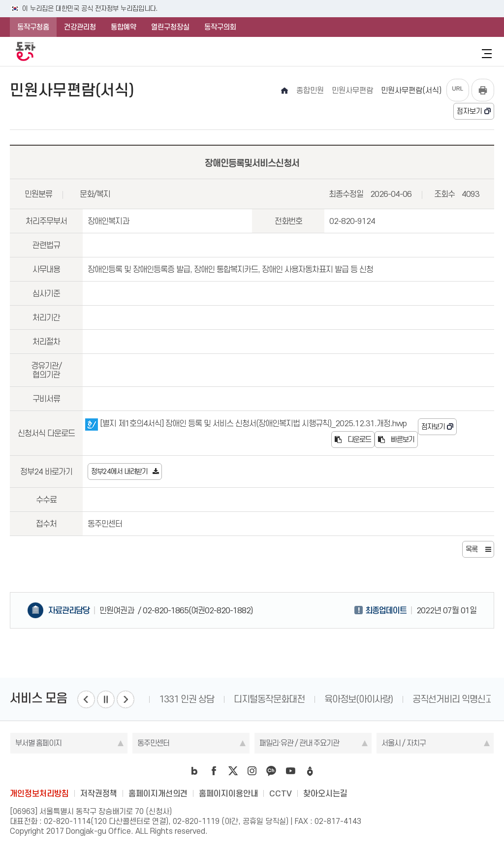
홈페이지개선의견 (158, 793)
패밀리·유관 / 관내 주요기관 (299, 743)
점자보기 (470, 111)
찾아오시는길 (325, 793)
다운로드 (353, 440)
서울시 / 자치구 (404, 743)
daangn (310, 771)
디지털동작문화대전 (269, 699)
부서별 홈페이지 (38, 743)
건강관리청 (80, 27)
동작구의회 (220, 27)
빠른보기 (396, 440)
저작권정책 (99, 793)
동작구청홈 (33, 27)
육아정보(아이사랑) (359, 699)
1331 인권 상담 (187, 699)
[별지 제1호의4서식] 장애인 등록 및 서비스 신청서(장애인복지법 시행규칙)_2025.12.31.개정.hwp (246, 423)
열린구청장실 (170, 27)
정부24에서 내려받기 (119, 472)
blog (194, 771)
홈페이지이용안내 (228, 793)
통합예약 (124, 27)
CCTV (281, 793)
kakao (271, 771)
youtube (290, 771)
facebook (214, 771)
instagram (252, 771)
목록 (472, 549)
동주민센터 (153, 743)
